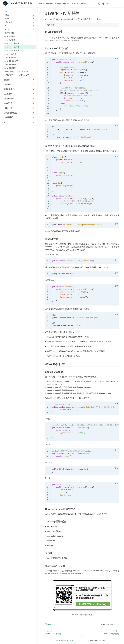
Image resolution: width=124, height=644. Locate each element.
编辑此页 (49, 624)
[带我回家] (18, 4)
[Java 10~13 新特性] (63, 632)
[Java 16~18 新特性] (101, 632)
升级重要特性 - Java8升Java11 (16, 72)
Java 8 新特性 (10, 36)
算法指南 (75, 3)
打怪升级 (41, 3)
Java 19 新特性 (10, 54)
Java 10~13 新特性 (12, 43)
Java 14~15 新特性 (12, 47)
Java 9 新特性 (10, 40)
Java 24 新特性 (11, 65)
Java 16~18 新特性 (12, 50)
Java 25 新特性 (11, 68)
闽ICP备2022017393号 (65, 640)
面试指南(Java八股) (62, 3)
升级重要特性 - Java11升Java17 (17, 75)
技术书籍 (49, 3)
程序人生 (84, 3)
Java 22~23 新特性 (12, 61)
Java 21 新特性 (10, 58)
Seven (50, 19)
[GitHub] (99, 4)
